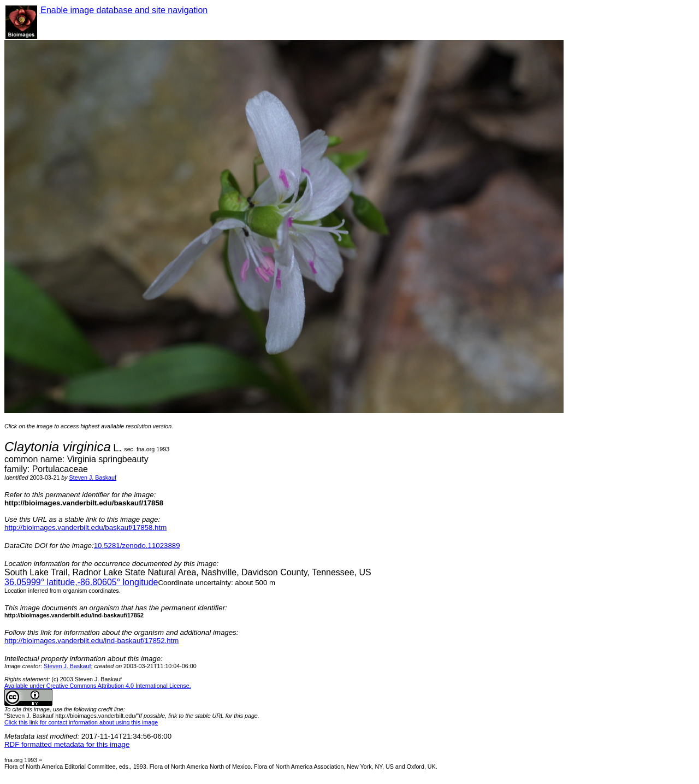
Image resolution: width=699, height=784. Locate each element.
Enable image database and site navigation (123, 10)
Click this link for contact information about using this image (81, 722)
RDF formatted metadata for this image (67, 744)
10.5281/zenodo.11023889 (137, 546)
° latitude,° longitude (81, 582)
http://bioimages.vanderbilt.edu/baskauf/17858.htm (85, 527)
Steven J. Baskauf (93, 478)
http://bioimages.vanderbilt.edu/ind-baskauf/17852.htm (91, 641)
